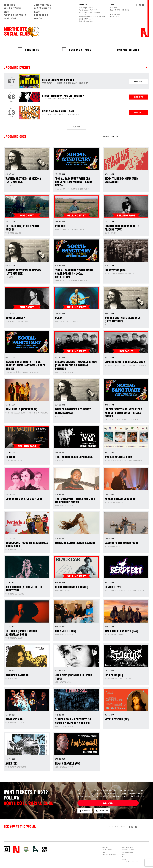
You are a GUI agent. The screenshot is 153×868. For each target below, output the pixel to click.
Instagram (102, 811)
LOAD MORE (77, 127)
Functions (10, 18)
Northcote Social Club (22, 32)
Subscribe (108, 803)
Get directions (86, 21)
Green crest (26, 849)
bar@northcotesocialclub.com (92, 17)
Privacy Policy (128, 850)
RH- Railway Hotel (36, 849)
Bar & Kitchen (12, 8)
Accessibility (43, 8)
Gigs (6, 12)
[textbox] (126, 137)
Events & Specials (15, 15)
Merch (38, 18)
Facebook (85, 811)
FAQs (37, 12)
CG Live (45, 849)
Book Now (9, 5)
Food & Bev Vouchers (130, 862)
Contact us (41, 15)
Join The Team (43, 5)
